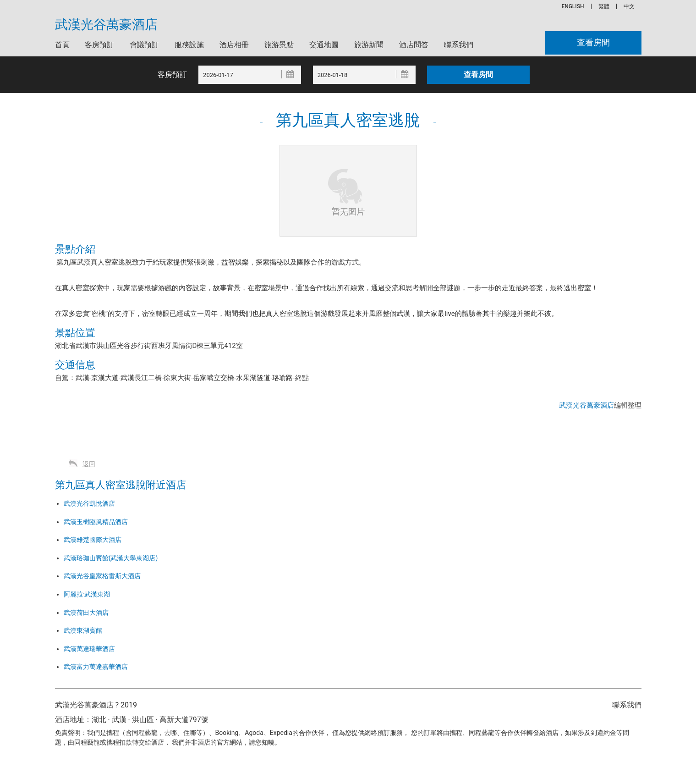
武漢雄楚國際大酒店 (93, 540)
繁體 (604, 6)
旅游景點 (279, 45)
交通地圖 (324, 45)
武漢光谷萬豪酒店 (106, 25)
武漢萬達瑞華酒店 (89, 649)
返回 (89, 464)
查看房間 (593, 43)
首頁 (62, 45)
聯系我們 (459, 45)
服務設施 (189, 45)
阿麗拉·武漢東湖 (87, 594)
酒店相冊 (234, 45)
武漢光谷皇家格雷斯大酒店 (102, 576)
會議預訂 (144, 45)
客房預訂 (99, 45)
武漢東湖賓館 (83, 630)
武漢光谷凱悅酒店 (89, 503)
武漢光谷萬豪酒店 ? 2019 (96, 705)
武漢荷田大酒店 (86, 613)
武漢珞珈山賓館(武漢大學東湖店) (111, 558)
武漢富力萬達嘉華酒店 (96, 667)
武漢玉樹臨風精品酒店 (96, 522)
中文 (629, 6)
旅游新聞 (369, 45)
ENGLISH (573, 6)
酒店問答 (414, 45)
